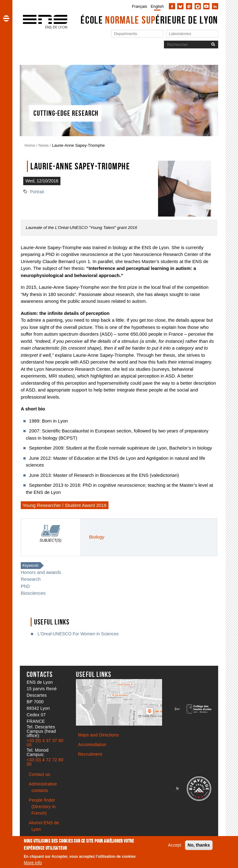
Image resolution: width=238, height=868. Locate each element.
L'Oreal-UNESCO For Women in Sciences (77, 634)
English (157, 6)
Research (31, 579)
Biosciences (33, 593)
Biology (97, 537)
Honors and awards (41, 572)
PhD (25, 586)
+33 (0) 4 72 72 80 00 (45, 762)
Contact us (40, 774)
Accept (175, 847)
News (44, 145)
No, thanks (199, 847)
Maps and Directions (98, 735)
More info (33, 864)
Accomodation (92, 745)
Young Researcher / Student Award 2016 (65, 505)
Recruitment (90, 754)
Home (30, 145)
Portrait (37, 192)
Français (140, 6)
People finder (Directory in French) (42, 807)
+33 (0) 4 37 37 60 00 (45, 743)
